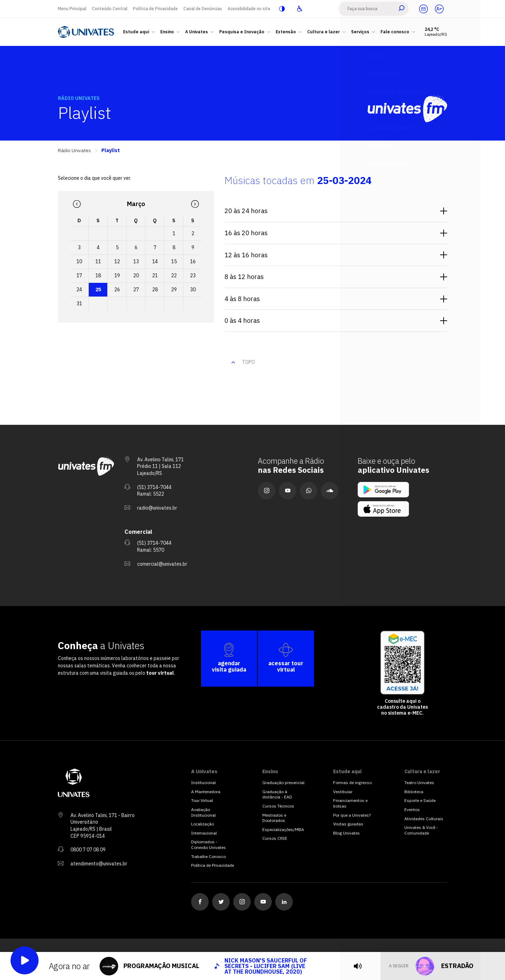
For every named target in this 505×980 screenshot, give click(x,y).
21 (155, 275)
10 (79, 261)
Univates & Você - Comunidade (421, 830)
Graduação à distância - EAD (277, 794)
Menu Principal (72, 9)
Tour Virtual (202, 800)
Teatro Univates (419, 782)
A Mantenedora (206, 792)
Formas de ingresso (352, 782)
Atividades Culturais (424, 819)
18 (98, 275)
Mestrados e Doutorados (274, 818)
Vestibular (343, 792)
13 (136, 261)
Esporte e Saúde (420, 800)
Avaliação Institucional (203, 812)
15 (174, 261)
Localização (203, 824)
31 (79, 304)
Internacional (204, 833)
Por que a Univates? (352, 815)
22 (174, 275)
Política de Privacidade (155, 9)
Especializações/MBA (283, 829)
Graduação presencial (283, 782)
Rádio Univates (74, 151)
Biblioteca (414, 792)
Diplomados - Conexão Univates (208, 845)
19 (117, 275)
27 (136, 290)
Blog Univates (346, 833)
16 (193, 261)
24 (79, 290)
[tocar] (358, 966)
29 (174, 290)
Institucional (203, 782)
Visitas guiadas (348, 824)
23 (193, 275)
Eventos (412, 809)
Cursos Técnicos (278, 806)
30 (193, 290)
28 (155, 290)
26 (117, 290)
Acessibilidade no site (249, 9)
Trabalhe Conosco (208, 856)
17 (79, 275)
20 (136, 275)
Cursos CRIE (275, 838)
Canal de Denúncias (203, 9)
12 (117, 261)
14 (155, 261)
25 (98, 290)
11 (98, 261)
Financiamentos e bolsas (350, 803)
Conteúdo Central (110, 9)
